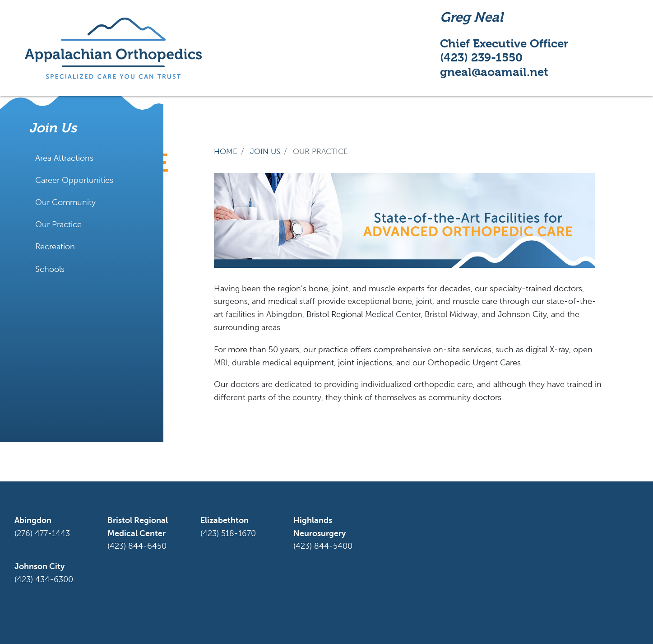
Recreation (55, 247)
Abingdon (33, 520)
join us (265, 151)
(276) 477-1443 (42, 533)
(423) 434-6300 (44, 579)
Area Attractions (64, 158)
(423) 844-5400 (323, 546)
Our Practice (58, 224)
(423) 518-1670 (228, 533)
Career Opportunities (74, 180)
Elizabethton (225, 520)
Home (226, 151)
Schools (50, 269)
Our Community (65, 202)
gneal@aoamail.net (494, 72)
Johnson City (39, 566)
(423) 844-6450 (137, 546)
